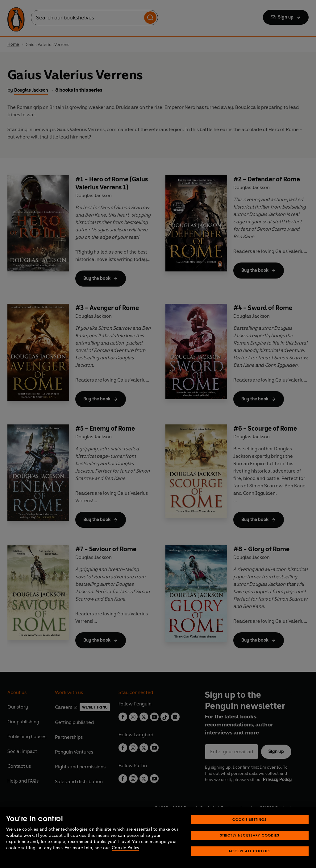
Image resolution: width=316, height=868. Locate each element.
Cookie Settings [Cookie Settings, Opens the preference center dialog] (250, 819)
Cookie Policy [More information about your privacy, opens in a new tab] (125, 848)
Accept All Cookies (249, 851)
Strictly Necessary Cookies (250, 835)
